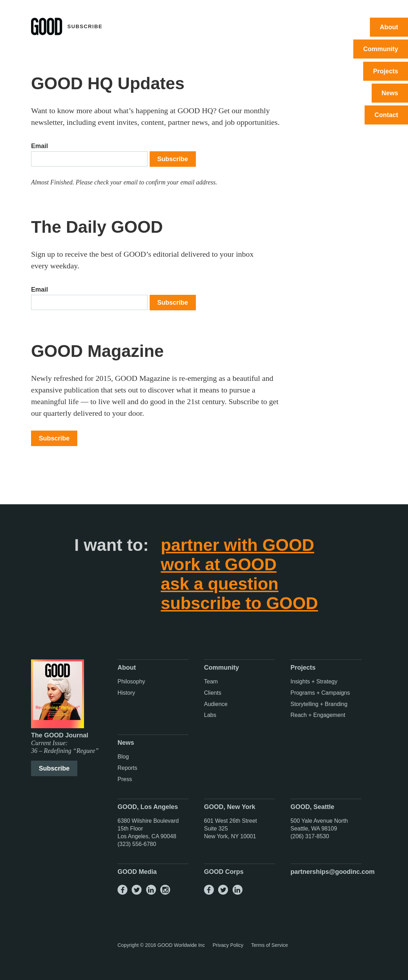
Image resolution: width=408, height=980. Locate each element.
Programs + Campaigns (320, 693)
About (389, 27)
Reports (127, 768)
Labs (210, 715)
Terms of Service (270, 945)
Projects (386, 71)
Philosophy (131, 681)
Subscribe (173, 159)
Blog (123, 757)
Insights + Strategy (314, 681)
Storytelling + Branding (319, 704)
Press (125, 779)
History (126, 693)
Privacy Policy (228, 945)
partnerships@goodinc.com (333, 872)
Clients (213, 693)
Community (381, 49)
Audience (216, 704)
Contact (386, 115)
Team (211, 681)
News (390, 93)
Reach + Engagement (318, 715)
